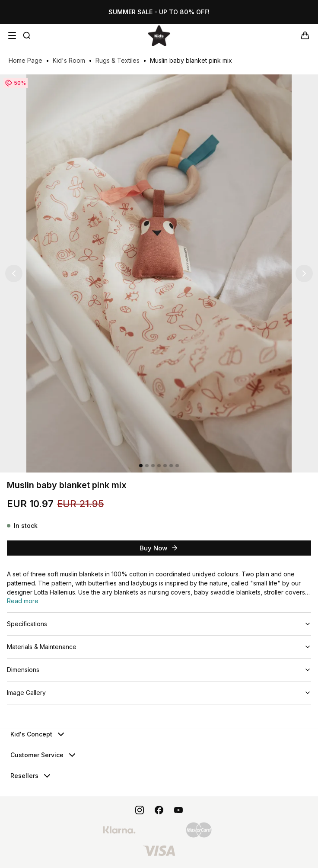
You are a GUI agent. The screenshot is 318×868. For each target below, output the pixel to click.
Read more (23, 601)
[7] (177, 466)
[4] (159, 466)
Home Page (25, 60)
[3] (153, 466)
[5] (165, 466)
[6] (171, 466)
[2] (147, 466)
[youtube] (178, 810)
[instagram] (140, 810)
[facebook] (159, 810)
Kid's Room (69, 60)
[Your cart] (305, 35)
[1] (141, 466)
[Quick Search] (27, 35)
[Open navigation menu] (12, 35)
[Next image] (304, 273)
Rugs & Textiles (118, 60)
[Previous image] (14, 273)
